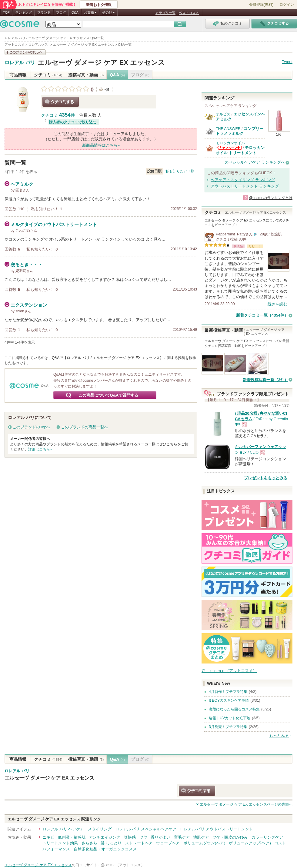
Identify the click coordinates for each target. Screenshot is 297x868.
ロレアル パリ (20, 63)
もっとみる (279, 735)
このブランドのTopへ (31, 427)
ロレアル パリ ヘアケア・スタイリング (77, 829)
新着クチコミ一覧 (262, 315)
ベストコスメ (189, 13)
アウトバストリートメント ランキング (245, 186)
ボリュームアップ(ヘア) (250, 843)
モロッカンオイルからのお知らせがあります (229, 148)
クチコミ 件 (58, 115)
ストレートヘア (139, 843)
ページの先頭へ (246, 804)
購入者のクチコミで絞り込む (73, 122)
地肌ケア (201, 837)
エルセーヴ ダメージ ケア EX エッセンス (101, 63)
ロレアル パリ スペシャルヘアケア (146, 829)
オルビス (223, 114)
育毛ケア (182, 837)
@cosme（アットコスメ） (123, 865)
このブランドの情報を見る (25, 52)
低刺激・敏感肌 (72, 837)
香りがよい (160, 837)
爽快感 (130, 837)
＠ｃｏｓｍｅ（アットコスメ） (229, 671)
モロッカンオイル (230, 143)
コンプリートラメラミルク (240, 131)
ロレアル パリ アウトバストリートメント (217, 829)
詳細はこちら (39, 449)
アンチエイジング (105, 837)
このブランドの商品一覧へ (85, 427)
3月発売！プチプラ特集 (228, 727)
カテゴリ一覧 (165, 13)
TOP (6, 12)
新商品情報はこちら (100, 145)
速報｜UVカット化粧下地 (230, 718)
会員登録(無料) (261, 5)
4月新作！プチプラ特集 (228, 692)
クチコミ (48, 75)
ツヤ (143, 837)
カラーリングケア (267, 837)
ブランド (44, 12)
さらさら (89, 843)
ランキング (23, 12)
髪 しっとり (111, 843)
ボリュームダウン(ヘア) (204, 843)
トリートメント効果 (60, 843)
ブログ (61, 12)
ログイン (287, 5)
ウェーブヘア (168, 843)
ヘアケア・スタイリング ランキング (243, 180)
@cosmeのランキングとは (271, 198)
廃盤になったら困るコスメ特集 (234, 709)
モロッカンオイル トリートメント (240, 150)
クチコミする (61, 102)
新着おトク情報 (99, 5)
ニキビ (48, 837)
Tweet (287, 62)
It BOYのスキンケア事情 (229, 700)
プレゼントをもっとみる (266, 478)
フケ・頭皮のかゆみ (230, 837)
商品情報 (18, 75)
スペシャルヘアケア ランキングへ (255, 162)
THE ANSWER (228, 129)
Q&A (75, 12)
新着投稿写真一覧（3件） (265, 380)
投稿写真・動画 (86, 75)
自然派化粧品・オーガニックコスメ (105, 849)
